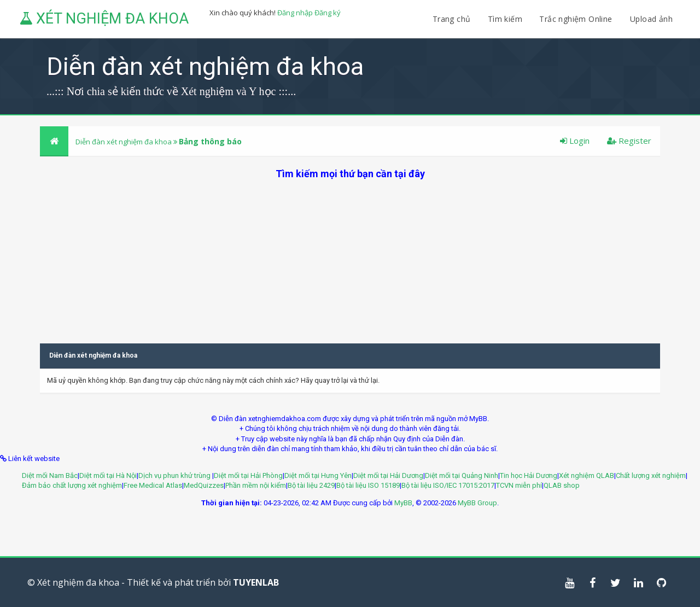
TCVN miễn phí (519, 485)
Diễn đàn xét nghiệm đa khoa (124, 142)
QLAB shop (562, 485)
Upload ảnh (651, 19)
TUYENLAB (256, 582)
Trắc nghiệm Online (577, 19)
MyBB (403, 503)
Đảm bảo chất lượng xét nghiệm (72, 485)
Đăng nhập (295, 13)
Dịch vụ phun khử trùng (175, 475)
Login (575, 141)
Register (629, 141)
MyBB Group (477, 503)
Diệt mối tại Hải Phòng (248, 475)
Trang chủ (452, 19)
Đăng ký (328, 13)
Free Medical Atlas (153, 485)
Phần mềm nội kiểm (256, 485)
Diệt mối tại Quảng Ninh (462, 475)
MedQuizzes (204, 485)
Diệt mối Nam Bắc (50, 475)
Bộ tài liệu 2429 (311, 485)
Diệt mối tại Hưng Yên (318, 475)
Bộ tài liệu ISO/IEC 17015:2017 (448, 485)
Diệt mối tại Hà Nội (108, 475)
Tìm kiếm (505, 19)
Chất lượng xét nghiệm (651, 475)
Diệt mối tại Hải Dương (388, 475)
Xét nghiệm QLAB (587, 475)
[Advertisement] (350, 257)
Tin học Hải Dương (529, 475)
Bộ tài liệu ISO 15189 (368, 485)
